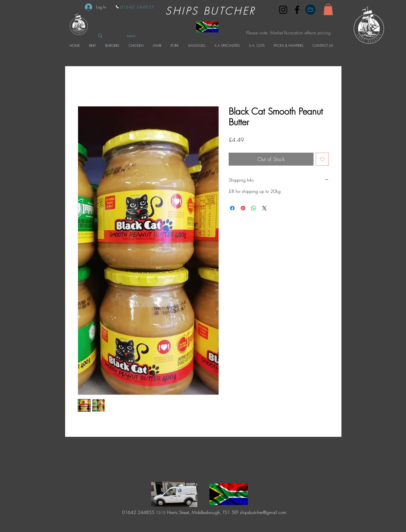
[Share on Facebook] (232, 208)
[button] (328, 9)
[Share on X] (264, 208)
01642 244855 (138, 512)
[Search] (131, 36)
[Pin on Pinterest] (243, 208)
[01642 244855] (134, 7)
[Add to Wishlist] (322, 159)
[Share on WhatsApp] (254, 208)
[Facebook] (297, 10)
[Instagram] (283, 10)
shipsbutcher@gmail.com (263, 512)
